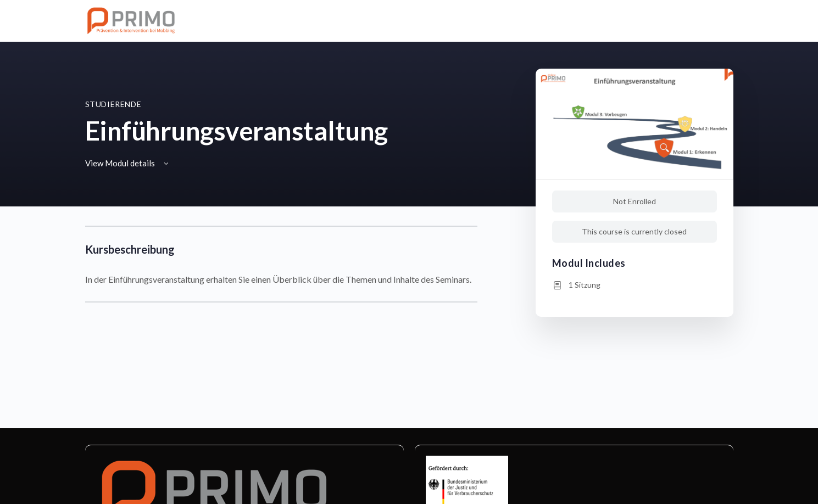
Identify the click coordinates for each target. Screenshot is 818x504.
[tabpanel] (281, 264)
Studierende (113, 104)
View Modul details (128, 163)
